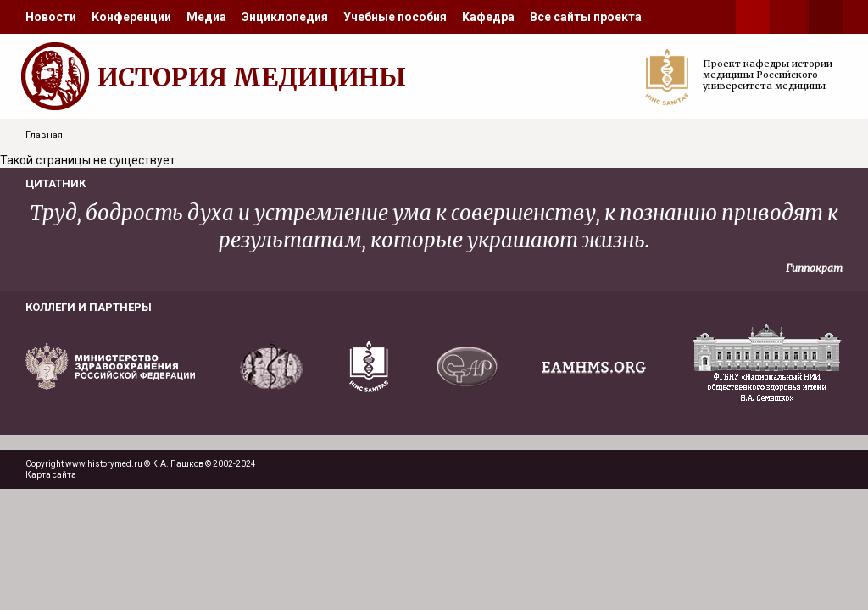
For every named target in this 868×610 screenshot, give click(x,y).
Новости (51, 17)
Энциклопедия (285, 17)
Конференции (131, 17)
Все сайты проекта (586, 17)
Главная (44, 135)
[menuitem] (51, 17)
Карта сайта (51, 475)
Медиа (206, 17)
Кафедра (488, 17)
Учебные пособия (395, 17)
